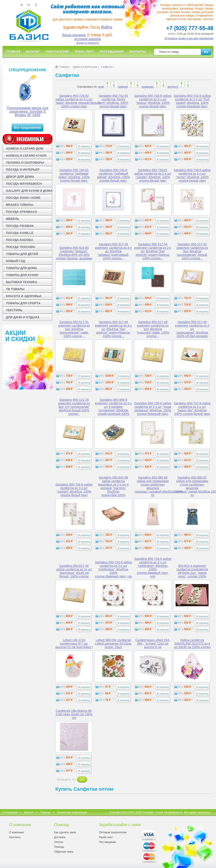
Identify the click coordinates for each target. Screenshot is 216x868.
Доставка (60, 837)
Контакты (138, 52)
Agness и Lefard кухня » (86, 67)
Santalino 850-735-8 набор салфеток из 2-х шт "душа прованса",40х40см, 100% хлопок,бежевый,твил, (153, 409)
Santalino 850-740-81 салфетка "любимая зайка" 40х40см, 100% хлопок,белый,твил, (74, 175)
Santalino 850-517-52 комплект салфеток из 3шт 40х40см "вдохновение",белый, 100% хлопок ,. (192, 251)
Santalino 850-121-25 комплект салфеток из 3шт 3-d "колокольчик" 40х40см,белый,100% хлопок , (74, 407)
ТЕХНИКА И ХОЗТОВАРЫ (25, 163)
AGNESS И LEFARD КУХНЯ (26, 156)
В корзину (84, 146)
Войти (107, 27)
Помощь (45, 812)
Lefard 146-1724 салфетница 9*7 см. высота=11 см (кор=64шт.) (74, 644)
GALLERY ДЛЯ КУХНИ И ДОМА (29, 191)
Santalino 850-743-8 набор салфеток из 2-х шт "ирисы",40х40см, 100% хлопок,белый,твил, (153, 101)
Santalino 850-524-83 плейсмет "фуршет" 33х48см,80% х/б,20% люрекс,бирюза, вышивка (74, 253)
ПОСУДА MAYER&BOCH (24, 184)
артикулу (173, 87)
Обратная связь (64, 852)
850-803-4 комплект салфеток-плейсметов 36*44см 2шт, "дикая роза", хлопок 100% (192, 571)
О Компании (10, 812)
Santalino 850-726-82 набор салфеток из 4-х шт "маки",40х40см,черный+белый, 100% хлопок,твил (78, 101)
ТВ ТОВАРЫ (15, 289)
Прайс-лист (84, 52)
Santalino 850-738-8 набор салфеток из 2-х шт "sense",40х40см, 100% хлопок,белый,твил (192, 175)
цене (101, 87)
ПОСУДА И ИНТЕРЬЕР (23, 170)
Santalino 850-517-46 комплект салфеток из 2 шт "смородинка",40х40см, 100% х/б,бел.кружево (192, 329)
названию (148, 87)
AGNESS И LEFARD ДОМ (24, 148)
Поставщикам (112, 52)
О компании (16, 832)
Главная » (65, 67)
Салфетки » (107, 67)
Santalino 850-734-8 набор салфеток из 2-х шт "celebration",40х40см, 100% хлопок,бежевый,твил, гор (113, 569)
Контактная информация (72, 812)
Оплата (58, 842)
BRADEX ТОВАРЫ (20, 205)
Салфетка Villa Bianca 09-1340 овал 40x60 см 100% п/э (74, 714)
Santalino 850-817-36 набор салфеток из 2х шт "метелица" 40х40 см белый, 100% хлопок (74, 571)
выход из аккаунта (88, 43)
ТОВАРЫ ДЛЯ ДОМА (22, 268)
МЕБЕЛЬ (13, 219)
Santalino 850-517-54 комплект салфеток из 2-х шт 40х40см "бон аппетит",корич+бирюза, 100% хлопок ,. (153, 251)
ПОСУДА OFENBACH (22, 212)
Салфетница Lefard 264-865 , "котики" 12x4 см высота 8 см (153, 644)
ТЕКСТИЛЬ (14, 310)
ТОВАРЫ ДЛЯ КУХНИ (22, 275)
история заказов (88, 39)
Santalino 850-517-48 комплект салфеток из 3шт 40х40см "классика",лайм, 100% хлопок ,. (153, 329)
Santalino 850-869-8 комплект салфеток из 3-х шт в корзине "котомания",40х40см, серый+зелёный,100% (113, 407)
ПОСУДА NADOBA (20, 240)
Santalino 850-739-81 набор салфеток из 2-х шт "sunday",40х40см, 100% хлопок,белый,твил (153, 175)
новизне (123, 87)
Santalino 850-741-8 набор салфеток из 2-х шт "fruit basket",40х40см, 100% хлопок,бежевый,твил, (192, 101)
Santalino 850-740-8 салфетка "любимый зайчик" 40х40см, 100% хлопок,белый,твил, (113, 175)
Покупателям (57, 52)
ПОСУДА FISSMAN (20, 226)
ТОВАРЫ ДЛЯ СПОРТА (23, 303)
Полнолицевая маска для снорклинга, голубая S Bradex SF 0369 (28, 111)
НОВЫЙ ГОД (15, 261)
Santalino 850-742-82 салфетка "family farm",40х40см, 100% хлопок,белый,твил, (113, 101)
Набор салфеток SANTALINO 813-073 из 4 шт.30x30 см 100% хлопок (192, 644)
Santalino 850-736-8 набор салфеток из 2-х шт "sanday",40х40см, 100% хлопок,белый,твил (74, 490)
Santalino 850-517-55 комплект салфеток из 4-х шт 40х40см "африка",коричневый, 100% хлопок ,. (113, 251)
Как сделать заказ (65, 832)
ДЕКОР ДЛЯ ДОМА (20, 177)
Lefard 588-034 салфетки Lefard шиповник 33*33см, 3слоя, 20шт (113, 644)
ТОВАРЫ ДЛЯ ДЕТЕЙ (22, 254)
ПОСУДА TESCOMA (21, 247)
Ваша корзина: (74, 35)
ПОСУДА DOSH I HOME (23, 198)
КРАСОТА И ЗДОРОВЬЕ (24, 296)
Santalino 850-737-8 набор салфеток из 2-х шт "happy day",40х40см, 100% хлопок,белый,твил (192, 409)
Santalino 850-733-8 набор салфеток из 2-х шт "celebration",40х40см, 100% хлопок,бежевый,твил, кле (153, 568)
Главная (13, 52)
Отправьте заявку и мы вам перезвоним (189, 38)
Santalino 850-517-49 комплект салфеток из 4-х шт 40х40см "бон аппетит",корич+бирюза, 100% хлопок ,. (113, 329)
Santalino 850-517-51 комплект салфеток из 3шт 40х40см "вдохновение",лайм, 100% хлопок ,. (74, 329)
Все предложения (28, 128)
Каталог (33, 52)
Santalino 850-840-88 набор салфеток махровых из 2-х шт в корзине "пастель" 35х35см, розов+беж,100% (113, 486)
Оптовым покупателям (113, 832)
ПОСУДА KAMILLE (20, 233)
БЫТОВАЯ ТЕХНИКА (22, 282)
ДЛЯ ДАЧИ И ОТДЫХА (23, 317)
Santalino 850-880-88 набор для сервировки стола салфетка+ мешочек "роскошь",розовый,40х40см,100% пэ (158, 486)
